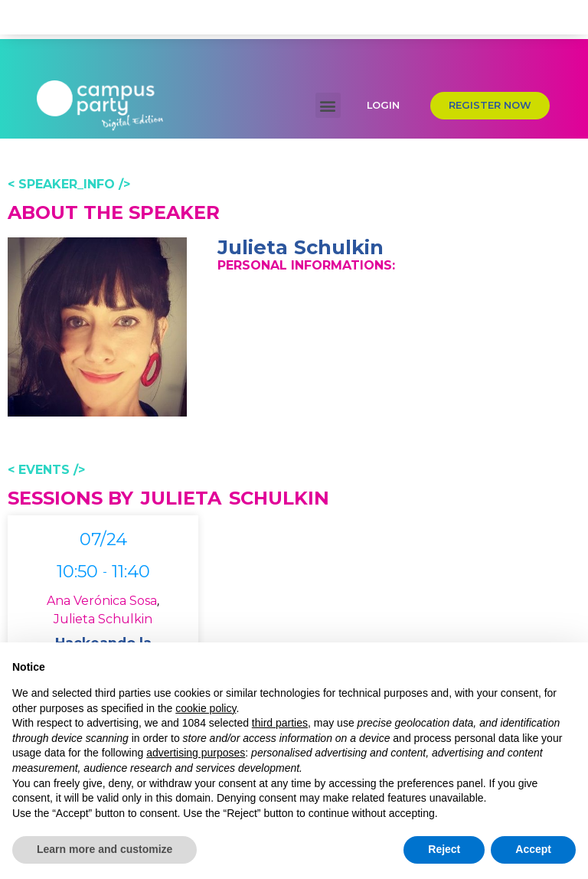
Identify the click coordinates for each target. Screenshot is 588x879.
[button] (328, 50)
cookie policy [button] (206, 708)
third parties (280, 723)
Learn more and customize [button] (105, 849)
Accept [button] (533, 849)
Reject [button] (444, 849)
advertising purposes (196, 753)
